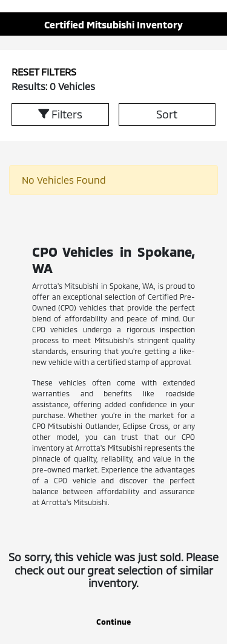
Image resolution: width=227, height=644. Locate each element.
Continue (113, 622)
